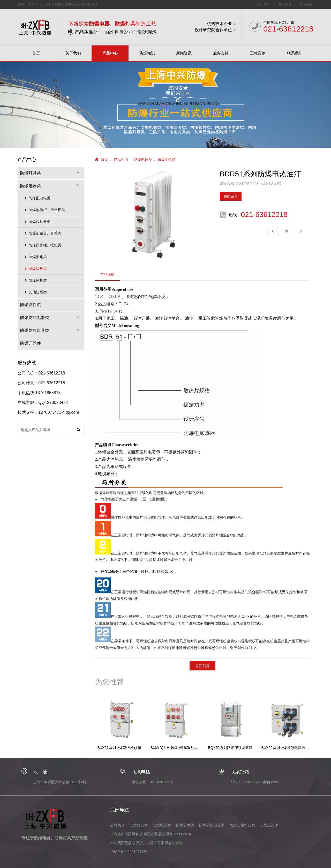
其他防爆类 (35, 292)
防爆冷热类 (167, 160)
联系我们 (307, 5)
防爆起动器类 (37, 222)
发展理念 (285, 5)
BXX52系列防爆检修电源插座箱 (286, 748)
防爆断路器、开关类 (42, 233)
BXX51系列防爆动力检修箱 (119, 748)
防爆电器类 (143, 160)
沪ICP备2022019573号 (129, 852)
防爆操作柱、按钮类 (42, 245)
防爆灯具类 (51, 173)
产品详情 (107, 275)
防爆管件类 (31, 305)
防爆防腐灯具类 (51, 330)
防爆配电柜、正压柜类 (44, 210)
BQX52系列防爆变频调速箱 (230, 748)
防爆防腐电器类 (51, 318)
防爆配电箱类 (37, 198)
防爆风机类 (35, 280)
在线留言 (231, 196)
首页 (104, 160)
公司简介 (264, 5)
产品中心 (121, 160)
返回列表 (202, 666)
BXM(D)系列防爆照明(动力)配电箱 (175, 748)
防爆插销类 (35, 257)
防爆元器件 (31, 343)
